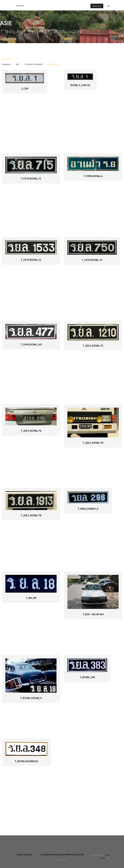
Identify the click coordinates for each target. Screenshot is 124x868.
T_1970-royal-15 (31, 260)
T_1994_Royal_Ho (31, 345)
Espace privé (97, 6)
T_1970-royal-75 (92, 260)
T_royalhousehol (26, 761)
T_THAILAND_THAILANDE (33, 64)
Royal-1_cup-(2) (80, 85)
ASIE (18, 64)
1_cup (25, 89)
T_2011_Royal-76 (31, 431)
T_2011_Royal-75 (93, 346)
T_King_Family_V (88, 509)
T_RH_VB (31, 598)
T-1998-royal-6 (93, 176)
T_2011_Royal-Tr (93, 443)
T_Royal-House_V (31, 698)
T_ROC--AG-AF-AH (93, 614)
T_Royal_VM (87, 677)
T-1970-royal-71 (31, 179)
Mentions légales (62, 860)
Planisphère (6, 64)
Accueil (7, 59)
